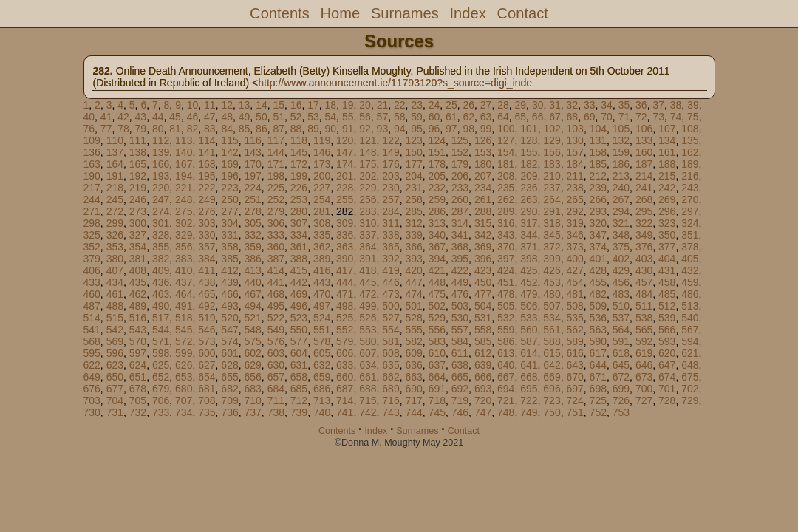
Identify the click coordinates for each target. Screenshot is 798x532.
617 (598, 353)
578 (322, 341)
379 (92, 259)
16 (296, 105)
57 (383, 117)
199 (299, 176)
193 (161, 176)
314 (460, 223)
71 (624, 117)
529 (437, 318)
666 (483, 377)
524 (322, 318)
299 (115, 223)
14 (262, 105)
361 (299, 247)
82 (193, 129)
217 (92, 188)
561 (552, 330)
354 (138, 247)
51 (279, 117)
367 (437, 247)
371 (529, 247)
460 (92, 294)
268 (644, 199)
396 (483, 259)
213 (621, 176)
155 (529, 152)
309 (345, 223)
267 (621, 199)
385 (229, 259)
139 (161, 152)
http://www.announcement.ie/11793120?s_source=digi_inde (395, 83)
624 (138, 365)
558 (483, 330)
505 (506, 306)
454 (574, 282)
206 (460, 176)
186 (621, 164)
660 (345, 377)
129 (552, 140)
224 (252, 188)
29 (521, 105)
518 (184, 318)
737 (252, 412)
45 (175, 117)
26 (468, 105)
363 (345, 247)
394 (437, 259)
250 (229, 199)
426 (552, 270)
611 (460, 353)
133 (644, 140)
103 (575, 129)
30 (538, 105)
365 (391, 247)
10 (193, 105)
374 (598, 247)
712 (299, 400)
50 (262, 117)
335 (322, 235)
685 (299, 389)
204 (413, 176)
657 (276, 377)
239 (598, 188)
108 (690, 129)
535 (574, 318)
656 (252, 377)
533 (529, 318)
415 (299, 270)
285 (413, 211)
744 (413, 412)
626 (184, 365)
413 (252, 270)
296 (667, 211)
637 (437, 365)
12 (227, 105)
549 (276, 330)
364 (368, 247)
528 (413, 318)
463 (161, 294)
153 (483, 152)
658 (299, 377)
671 (598, 377)
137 (115, 152)
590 (598, 341)
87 (279, 129)
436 (161, 282)
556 (437, 330)
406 (92, 270)
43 (141, 117)
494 (252, 306)
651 (138, 377)
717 (413, 400)
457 (644, 282)
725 (598, 400)
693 (483, 389)
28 (503, 105)
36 (641, 105)
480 (552, 294)
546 (207, 330)
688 (368, 389)
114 (207, 140)
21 (383, 105)
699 (621, 389)
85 (245, 129)
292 (574, 211)
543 (138, 330)
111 (138, 140)
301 (161, 223)
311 (391, 223)
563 (598, 330)
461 (115, 294)
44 (158, 117)
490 (161, 306)
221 (184, 188)
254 (322, 199)
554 (391, 330)
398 (529, 259)
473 (391, 294)
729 (690, 400)
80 (158, 129)
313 (437, 223)
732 (138, 412)
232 (437, 188)
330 (207, 235)
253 (299, 199)
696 (552, 389)
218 (115, 188)
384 (207, 259)
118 (299, 140)
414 (276, 270)
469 (299, 294)
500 (391, 306)
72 (641, 117)
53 (313, 117)
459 (690, 282)
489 (138, 306)
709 (229, 400)
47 (210, 117)
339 (413, 235)
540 (690, 318)
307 (299, 223)
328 (161, 235)
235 (506, 188)
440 (252, 282)
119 (322, 140)
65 (520, 117)
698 (598, 389)
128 (529, 140)
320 (598, 223)
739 (299, 412)
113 (184, 140)
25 (451, 105)
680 (184, 389)
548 (252, 330)
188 (667, 164)
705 (138, 400)
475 (437, 294)
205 (437, 176)
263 (529, 199)
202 (368, 176)
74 (676, 117)
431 (667, 270)
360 (276, 247)
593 (667, 341)
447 (413, 282)
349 (644, 235)
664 (437, 377)
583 (437, 341)
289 (506, 211)
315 (483, 223)
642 (552, 365)
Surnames (405, 13)
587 (529, 341)
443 (322, 282)
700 (644, 389)
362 (322, 247)
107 (667, 129)
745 (437, 412)
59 (417, 117)
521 (252, 318)
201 (345, 176)
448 (437, 282)
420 (413, 270)
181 (506, 164)
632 (322, 365)
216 (690, 176)
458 (667, 282)
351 (690, 235)
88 (296, 129)
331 (229, 235)
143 (252, 152)
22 (400, 105)
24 (434, 105)
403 (644, 259)
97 (451, 129)
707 (184, 400)
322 (644, 223)
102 (552, 129)
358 (229, 247)
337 (368, 235)
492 (207, 306)
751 (574, 412)
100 (506, 129)
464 (184, 294)
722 (529, 400)
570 (138, 341)
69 (590, 117)
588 (552, 341)
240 (621, 188)
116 (252, 140)
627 (207, 365)
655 (229, 377)
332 (252, 235)
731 (115, 412)
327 (138, 235)
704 (115, 400)
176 (391, 164)
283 (368, 211)
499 (368, 306)
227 (322, 188)
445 (368, 282)
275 (184, 211)
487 (92, 306)
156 (552, 152)
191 (115, 176)
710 (252, 400)
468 (276, 294)
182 (529, 164)
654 (207, 377)
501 (413, 306)
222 (207, 188)
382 (161, 259)
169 (229, 164)
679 (161, 389)
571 (161, 341)
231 (413, 188)
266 (598, 199)
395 (460, 259)
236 (529, 188)
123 (413, 140)
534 (552, 318)
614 (529, 353)
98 (468, 129)
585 (483, 341)
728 (667, 400)
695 (529, 389)
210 (552, 176)
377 (667, 247)
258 (413, 199)
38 (676, 105)
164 (115, 164)
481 (574, 294)
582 (413, 341)
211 (574, 176)
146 (322, 152)
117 (276, 140)
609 (413, 353)
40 (89, 117)
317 (529, 223)
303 (207, 223)
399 (552, 259)
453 (552, 282)
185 (598, 164)
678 (138, 389)
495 (276, 306)
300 (138, 223)
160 (644, 152)
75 (693, 117)
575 (252, 341)
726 (621, 400)
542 (115, 330)
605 (322, 353)
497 (322, 306)
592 (644, 341)
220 (161, 188)
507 (552, 306)
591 (621, 341)
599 (184, 353)
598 (161, 353)
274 (161, 211)
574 (229, 341)
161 (667, 152)
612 (483, 353)
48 (227, 117)
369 (483, 247)
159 (621, 152)
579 (345, 341)
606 (345, 353)
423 (483, 270)
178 (437, 164)
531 (483, 318)
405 (690, 259)
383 (184, 259)
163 (92, 164)
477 (483, 294)
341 (460, 235)
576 (276, 341)
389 (322, 259)
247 (161, 199)
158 (598, 152)
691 (437, 389)
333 (276, 235)
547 (229, 330)
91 (348, 129)
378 (690, 247)
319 (574, 223)
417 (345, 270)
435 (138, 282)
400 (574, 259)
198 (276, 176)
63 (486, 117)
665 (460, 377)
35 (624, 105)
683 (252, 389)
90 (331, 129)
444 (345, 282)
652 (161, 377)
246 (138, 199)
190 (92, 176)
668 (529, 377)
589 (574, 341)
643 (574, 365)
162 (690, 152)
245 (115, 199)
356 (184, 247)
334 (299, 235)
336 (345, 235)
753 (621, 412)
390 (345, 259)
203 (391, 176)
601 (229, 353)
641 (529, 365)
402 (621, 259)
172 (299, 164)
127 (506, 140)
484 (644, 294)
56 (365, 117)
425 (529, 270)
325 (92, 235)
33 (590, 105)
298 (92, 223)
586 (506, 341)
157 (574, 152)
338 (391, 235)
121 (368, 140)
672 (621, 377)
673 (644, 377)
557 (460, 330)
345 (552, 235)
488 (115, 306)
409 (161, 270)
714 (345, 400)
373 (574, 247)
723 (552, 400)
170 (252, 164)
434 (115, 282)
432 (690, 270)
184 (574, 164)
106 (644, 129)
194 (184, 176)
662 (391, 377)
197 (252, 176)
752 (598, 412)
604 (299, 353)
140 (184, 152)
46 (193, 117)
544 (161, 330)
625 (161, 365)
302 (184, 223)
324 (690, 223)
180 (483, 164)
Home (340, 13)
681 (207, 389)
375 (621, 247)
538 (644, 318)
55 (348, 117)
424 (506, 270)
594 (690, 341)
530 (460, 318)
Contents (280, 13)
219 (138, 188)
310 (368, 223)
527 (391, 318)
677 (115, 389)
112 (161, 140)
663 (413, 377)
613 (506, 353)
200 (322, 176)
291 (552, 211)
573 (207, 341)
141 (207, 152)
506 (529, 306)
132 (621, 140)
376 (644, 247)
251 (252, 199)
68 (573, 117)
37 (658, 105)
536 (598, 318)
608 (391, 353)
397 (506, 259)
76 (89, 129)
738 (276, 412)
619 (644, 353)
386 (252, 259)
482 (598, 294)
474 (413, 294)
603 (276, 353)
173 (322, 164)
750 (552, 412)
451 (506, 282)
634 (368, 365)
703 (92, 400)
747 (483, 412)
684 (276, 389)
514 (92, 318)
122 (391, 140)
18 (331, 105)
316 (506, 223)
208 (506, 176)
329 (184, 235)
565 (644, 330)
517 (161, 318)
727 (644, 400)
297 (690, 211)
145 (299, 152)
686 (322, 389)
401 (598, 259)
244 (92, 199)
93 (383, 129)
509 (598, 306)
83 (210, 129)
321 (621, 223)
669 (552, 377)
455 (598, 282)
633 (345, 365)
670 (574, 377)
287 (460, 211)
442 (299, 282)
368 (460, 247)
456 (621, 282)
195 (207, 176)
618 (621, 353)
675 (690, 377)
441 (276, 282)
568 (92, 341)
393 (413, 259)
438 (207, 282)
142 (229, 152)
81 (175, 129)
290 (529, 211)
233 (460, 188)
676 (92, 389)
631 (299, 365)
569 (115, 341)
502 (437, 306)
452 (529, 282)
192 (138, 176)
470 (322, 294)
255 (345, 199)
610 (437, 353)
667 (506, 377)
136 (92, 152)
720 (483, 400)
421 (437, 270)
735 (207, 412)
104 (598, 129)
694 (506, 389)
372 (552, 247)
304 (229, 223)
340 (437, 235)
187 (644, 164)
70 (607, 117)
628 (229, 365)
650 (115, 377)
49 (245, 117)
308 (322, 223)
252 (276, 199)
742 (368, 412)
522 (276, 318)
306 (276, 223)
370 (506, 247)
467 (252, 294)
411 (207, 270)
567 (690, 330)
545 (184, 330)
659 (322, 377)
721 (506, 400)
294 (621, 211)
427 (574, 270)
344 (529, 235)
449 (460, 282)
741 (345, 412)
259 (437, 199)
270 (690, 199)
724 (574, 400)
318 (552, 223)
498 (345, 306)
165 (138, 164)
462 (138, 294)
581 (391, 341)
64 (503, 117)
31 (555, 105)
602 (252, 353)
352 (92, 247)
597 (138, 353)
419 (391, 270)
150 (413, 152)
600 (207, 353)
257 (391, 199)
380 (115, 259)
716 (391, 400)
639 (483, 365)
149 (391, 152)
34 (607, 105)
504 (483, 306)
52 (296, 117)
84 (227, 129)
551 (322, 330)
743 (391, 412)
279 (276, 211)
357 (207, 247)
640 (506, 365)
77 (106, 129)
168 (207, 164)
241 (644, 188)
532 (506, 318)
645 (621, 365)
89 (313, 129)
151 (437, 152)
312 (413, 223)
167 (184, 164)
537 (621, 318)
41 (106, 117)
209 (529, 176)
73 (658, 117)
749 (529, 412)
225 (276, 188)
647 (667, 365)
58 (400, 117)
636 (413, 365)
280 (299, 211)
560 (529, 330)
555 (413, 330)
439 (229, 282)
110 (115, 140)
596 (115, 353)
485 (667, 294)
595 (92, 353)
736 (229, 412)
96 (434, 129)
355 (161, 247)
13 (245, 105)
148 (368, 152)
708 (207, 400)
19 (348, 105)
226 (299, 188)
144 (276, 152)
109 (92, 140)
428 (598, 270)
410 (184, 270)
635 (391, 365)
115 (229, 140)
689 (391, 389)
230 (391, 188)
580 (368, 341)
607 (368, 353)
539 (667, 318)
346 (574, 235)
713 (322, 400)
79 (141, 129)
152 (460, 152)
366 (413, 247)
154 (506, 152)
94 (400, 129)
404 (667, 259)
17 (313, 105)
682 (229, 389)
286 (437, 211)
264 (552, 199)
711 (276, 400)
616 (574, 353)
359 (252, 247)
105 (621, 129)
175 (368, 164)
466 (229, 294)
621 (690, 353)
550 (299, 330)
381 (138, 259)
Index (467, 13)
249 (207, 199)
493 (229, 306)
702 (690, 389)
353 (115, 247)
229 (368, 188)
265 (574, 199)
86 (262, 129)
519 (207, 318)
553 (368, 330)
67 (555, 117)
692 (460, 389)
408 (138, 270)
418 (368, 270)
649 (92, 377)
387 (276, 259)
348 (621, 235)
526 (368, 318)
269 (667, 199)
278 (252, 211)
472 (368, 294)
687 (345, 389)
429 (621, 270)
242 (667, 188)
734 (184, 412)
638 (460, 365)
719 (460, 400)
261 (483, 199)
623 (115, 365)
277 (229, 211)
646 (644, 365)
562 (574, 330)
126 (483, 140)
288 (483, 211)
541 (92, 330)
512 (667, 306)
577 (299, 341)
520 (229, 318)
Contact (522, 13)
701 (667, 389)
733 (161, 412)
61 (451, 117)
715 (368, 400)
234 (483, 188)
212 (598, 176)
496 (299, 306)
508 (574, 306)
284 (391, 211)
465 (207, 294)
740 (322, 412)
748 (506, 412)
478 (506, 294)
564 (621, 330)
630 (276, 365)
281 (322, 211)
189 (690, 164)
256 (368, 199)
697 (574, 389)
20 (365, 105)
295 (644, 211)
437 (184, 282)
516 (138, 318)
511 (644, 306)
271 (92, 211)
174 (345, 164)
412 (229, 270)
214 (644, 176)
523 (299, 318)
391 (368, 259)
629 (252, 365)
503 (460, 306)
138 (138, 152)
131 (598, 140)
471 (345, 294)
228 (345, 188)
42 (123, 117)
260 (460, 199)
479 (529, 294)
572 (184, 341)
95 (417, 129)
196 (229, 176)
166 (161, 164)
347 (598, 235)
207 (483, 176)
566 (667, 330)
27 (486, 105)
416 (322, 270)
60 (434, 117)
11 (210, 105)
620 (667, 353)
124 (437, 140)
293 (598, 211)
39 (693, 105)
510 (621, 306)
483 (621, 294)
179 (460, 164)
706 (161, 400)
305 (252, 223)
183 (552, 164)
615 (552, 353)
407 (115, 270)
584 (460, 341)
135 (690, 140)
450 (483, 282)
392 (391, 259)
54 (331, 117)
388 (299, 259)
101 (529, 129)
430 (644, 270)
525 (345, 318)
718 (437, 400)
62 (468, 117)
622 (92, 365)
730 (92, 412)
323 (667, 223)
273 (138, 211)
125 (460, 140)
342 (483, 235)
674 (667, 377)
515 (115, 318)
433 (92, 282)
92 (365, 129)
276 (207, 211)
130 (574, 140)
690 (413, 389)
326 (115, 235)
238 (574, 188)
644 (598, 365)
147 (345, 152)
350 (667, 235)
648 (690, 365)
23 (417, 105)
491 (184, 306)
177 (413, 164)
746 (460, 412)
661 (368, 377)
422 (460, 270)
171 (276, 164)
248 (184, 199)
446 (391, 282)
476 (460, 294)
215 (667, 176)
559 (506, 330)
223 (229, 188)
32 (573, 105)
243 (690, 188)
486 (690, 294)
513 (690, 306)
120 (345, 140)
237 (552, 188)
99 (486, 129)
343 (506, 235)
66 (538, 117)
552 (345, 330)
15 (279, 105)
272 (115, 211)
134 (667, 140)
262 (506, 199)
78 (123, 129)
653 (184, 377)
